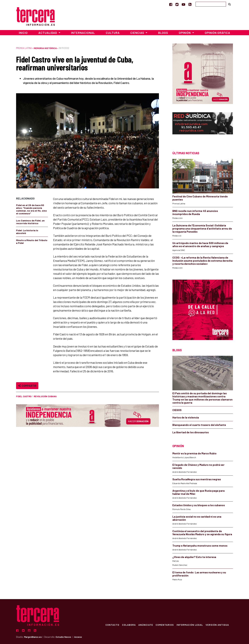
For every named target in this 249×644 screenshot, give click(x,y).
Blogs (163, 33)
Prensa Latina (24, 48)
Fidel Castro (24, 396)
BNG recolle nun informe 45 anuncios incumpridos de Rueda (195, 212)
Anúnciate (145, 625)
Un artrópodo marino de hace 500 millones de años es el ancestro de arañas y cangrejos (200, 245)
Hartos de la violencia (186, 417)
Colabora (128, 625)
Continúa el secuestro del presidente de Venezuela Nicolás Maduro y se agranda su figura (202, 533)
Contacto (112, 625)
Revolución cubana (45, 396)
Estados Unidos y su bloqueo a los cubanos (199, 505)
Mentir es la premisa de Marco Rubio (194, 453)
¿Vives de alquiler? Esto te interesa (194, 557)
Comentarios (164, 625)
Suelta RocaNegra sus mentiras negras (197, 479)
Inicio (23, 33)
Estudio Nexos (63, 637)
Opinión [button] (185, 33)
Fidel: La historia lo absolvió (27, 232)
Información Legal (189, 625)
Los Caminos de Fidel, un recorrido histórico (30, 222)
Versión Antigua (217, 625)
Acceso (78, 637)
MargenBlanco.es (33, 637)
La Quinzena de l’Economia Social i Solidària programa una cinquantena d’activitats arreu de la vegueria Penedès (202, 228)
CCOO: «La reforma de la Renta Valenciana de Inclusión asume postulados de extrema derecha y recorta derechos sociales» (202, 261)
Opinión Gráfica (217, 33)
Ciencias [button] (138, 33)
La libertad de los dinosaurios (191, 432)
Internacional (83, 33)
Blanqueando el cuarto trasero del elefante (199, 425)
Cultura (113, 33)
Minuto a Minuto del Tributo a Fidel (32, 242)
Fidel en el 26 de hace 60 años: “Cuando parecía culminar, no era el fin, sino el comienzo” (31, 209)
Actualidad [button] (48, 33)
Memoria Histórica (45, 48)
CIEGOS (177, 410)
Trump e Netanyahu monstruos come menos (200, 546)
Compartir (27, 386)
